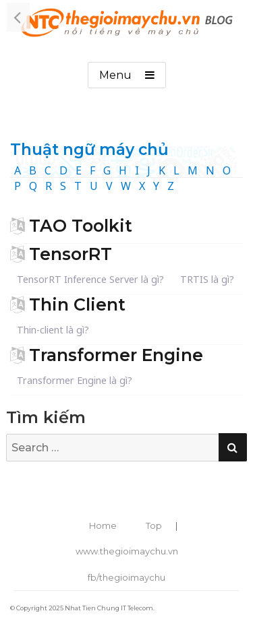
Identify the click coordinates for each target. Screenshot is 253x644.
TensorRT (71, 254)
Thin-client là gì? (53, 330)
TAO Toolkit (81, 226)
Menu (115, 75)
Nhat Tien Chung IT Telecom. (110, 608)
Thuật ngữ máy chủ (89, 150)
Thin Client (77, 304)
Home (103, 525)
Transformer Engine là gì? (75, 380)
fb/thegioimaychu (126, 577)
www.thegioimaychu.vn (127, 551)
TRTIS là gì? (207, 279)
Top (154, 525)
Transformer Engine (116, 355)
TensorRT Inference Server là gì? (90, 279)
